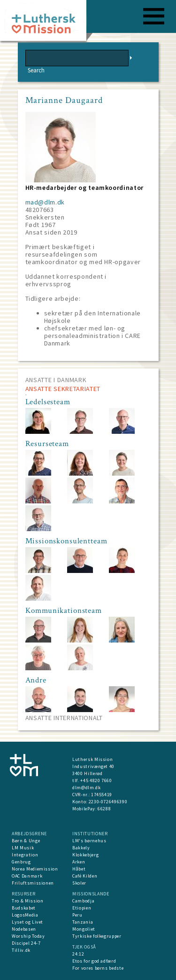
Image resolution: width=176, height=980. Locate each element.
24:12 (78, 954)
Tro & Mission (27, 901)
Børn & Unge (26, 841)
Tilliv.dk (21, 950)
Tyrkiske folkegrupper (97, 936)
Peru (77, 915)
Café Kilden (85, 876)
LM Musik (23, 848)
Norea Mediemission (35, 869)
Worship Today (28, 936)
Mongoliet (84, 929)
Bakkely (81, 848)
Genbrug (21, 862)
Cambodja (83, 901)
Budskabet (24, 908)
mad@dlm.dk (45, 202)
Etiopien (82, 908)
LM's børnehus (89, 841)
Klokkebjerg (85, 855)
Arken (79, 862)
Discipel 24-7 (26, 943)
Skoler (79, 883)
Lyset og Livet (27, 922)
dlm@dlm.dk (87, 788)
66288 (104, 809)
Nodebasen (24, 929)
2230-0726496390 (108, 802)
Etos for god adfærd (94, 961)
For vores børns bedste (98, 968)
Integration (25, 855)
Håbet (79, 869)
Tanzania (83, 922)
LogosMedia (25, 915)
